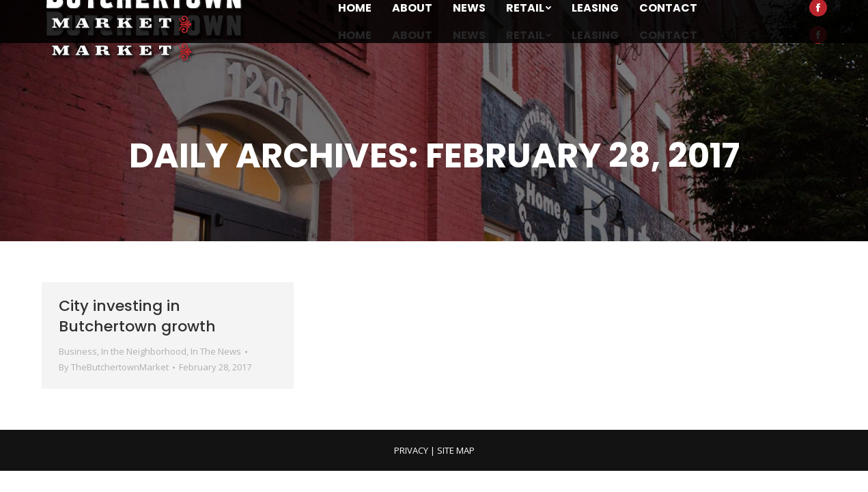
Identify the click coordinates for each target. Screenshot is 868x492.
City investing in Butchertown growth (137, 316)
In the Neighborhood (144, 351)
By (114, 367)
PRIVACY (411, 450)
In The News (216, 351)
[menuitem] (355, 36)
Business (78, 351)
